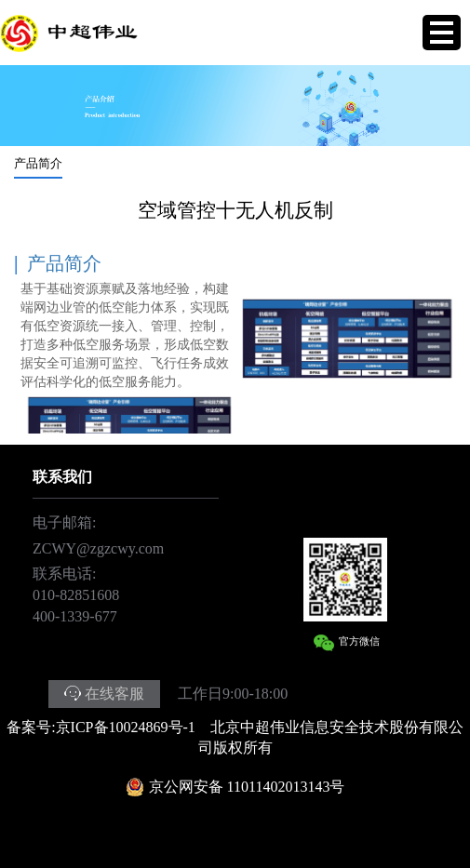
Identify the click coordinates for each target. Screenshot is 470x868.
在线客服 (114, 694)
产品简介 (38, 164)
